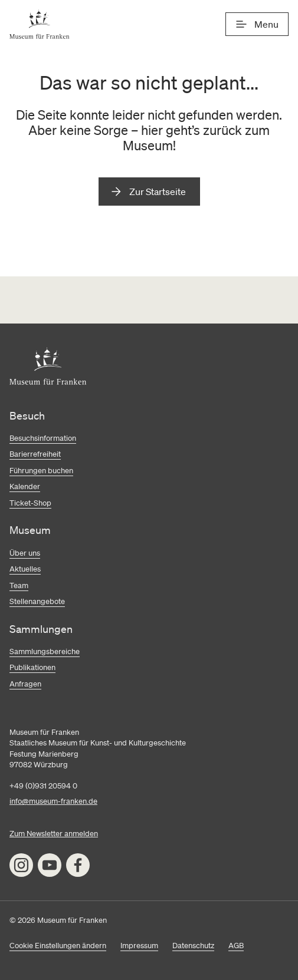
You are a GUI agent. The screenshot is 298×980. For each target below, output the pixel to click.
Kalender (25, 486)
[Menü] (257, 24)
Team (19, 585)
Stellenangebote (37, 601)
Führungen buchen (41, 471)
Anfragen (25, 684)
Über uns (25, 553)
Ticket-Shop (30, 503)
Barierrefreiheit (35, 454)
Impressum (139, 946)
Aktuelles (25, 569)
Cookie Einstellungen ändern (58, 946)
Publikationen (32, 667)
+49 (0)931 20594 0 (43, 786)
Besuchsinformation (43, 438)
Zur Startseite (158, 192)
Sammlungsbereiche (45, 651)
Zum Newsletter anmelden (54, 834)
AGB (236, 946)
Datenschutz (193, 946)
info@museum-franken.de (53, 801)
